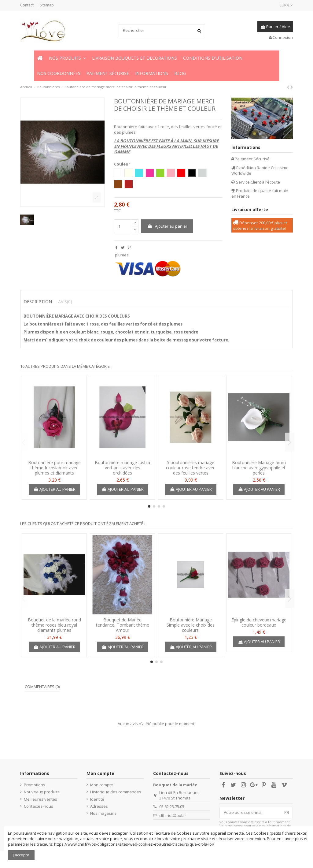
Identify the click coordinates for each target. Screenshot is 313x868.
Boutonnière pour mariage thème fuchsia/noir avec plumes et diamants (54, 468)
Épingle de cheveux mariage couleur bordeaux (259, 622)
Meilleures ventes (41, 799)
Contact (27, 5)
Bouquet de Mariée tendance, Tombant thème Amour (123, 625)
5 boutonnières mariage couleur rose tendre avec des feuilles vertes (191, 468)
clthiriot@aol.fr (173, 815)
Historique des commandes (116, 792)
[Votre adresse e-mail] (250, 812)
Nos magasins (103, 813)
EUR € (286, 5)
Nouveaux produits (42, 792)
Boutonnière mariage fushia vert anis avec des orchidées (122, 468)
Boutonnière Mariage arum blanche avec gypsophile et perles (259, 468)
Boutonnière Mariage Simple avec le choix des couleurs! (191, 625)
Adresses (99, 806)
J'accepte (21, 855)
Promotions (35, 785)
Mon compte (102, 785)
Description (38, 302)
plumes (122, 255)
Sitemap (47, 5)
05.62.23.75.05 (172, 807)
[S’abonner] (287, 812)
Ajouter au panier (167, 226)
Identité (97, 799)
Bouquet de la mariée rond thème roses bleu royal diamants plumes (54, 625)
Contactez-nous (39, 806)
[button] (67, 58)
